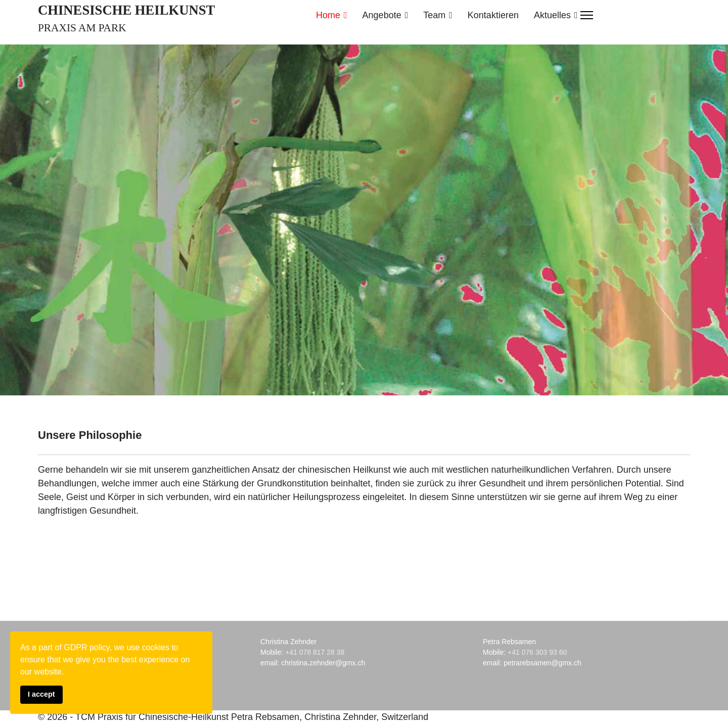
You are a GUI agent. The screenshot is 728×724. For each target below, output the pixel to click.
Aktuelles (552, 15)
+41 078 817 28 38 (315, 652)
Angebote (382, 15)
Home (328, 15)
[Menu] (587, 15)
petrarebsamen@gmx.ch (542, 663)
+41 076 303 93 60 (537, 652)
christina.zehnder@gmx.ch (323, 663)
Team (434, 15)
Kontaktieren (493, 15)
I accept (41, 694)
